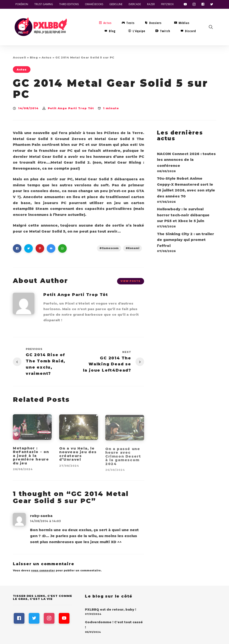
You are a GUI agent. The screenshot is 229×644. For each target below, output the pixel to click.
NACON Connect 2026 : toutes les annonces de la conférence (186, 160)
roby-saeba (41, 516)
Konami (134, 248)
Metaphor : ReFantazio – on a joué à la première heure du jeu (31, 458)
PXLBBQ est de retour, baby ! (111, 610)
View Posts (130, 281)
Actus (47, 57)
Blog (34, 57)
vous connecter (43, 570)
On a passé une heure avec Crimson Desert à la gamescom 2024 (123, 459)
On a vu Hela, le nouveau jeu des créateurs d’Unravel (78, 457)
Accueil (20, 57)
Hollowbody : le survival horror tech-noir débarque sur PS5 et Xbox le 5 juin (183, 215)
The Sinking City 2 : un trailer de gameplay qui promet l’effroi (185, 240)
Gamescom (110, 248)
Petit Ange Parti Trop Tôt (71, 108)
